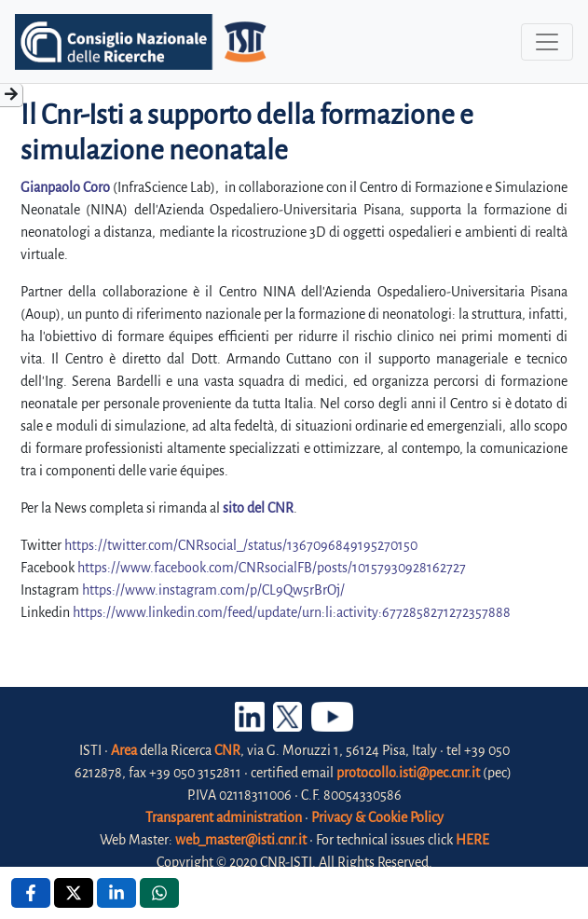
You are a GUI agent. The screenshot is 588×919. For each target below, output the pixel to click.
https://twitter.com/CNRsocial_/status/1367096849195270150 (241, 545)
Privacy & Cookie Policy (377, 817)
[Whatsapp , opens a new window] (159, 893)
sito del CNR (258, 508)
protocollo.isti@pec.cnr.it (408, 773)
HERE (472, 840)
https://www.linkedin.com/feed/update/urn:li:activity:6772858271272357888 (292, 612)
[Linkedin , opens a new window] (116, 893)
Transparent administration (224, 817)
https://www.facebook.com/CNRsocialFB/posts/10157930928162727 (272, 568)
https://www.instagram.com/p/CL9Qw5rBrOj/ (213, 590)
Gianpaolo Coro (67, 187)
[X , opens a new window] (74, 893)
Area (124, 750)
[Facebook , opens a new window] (31, 893)
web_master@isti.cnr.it (241, 840)
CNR (227, 750)
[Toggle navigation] (547, 42)
